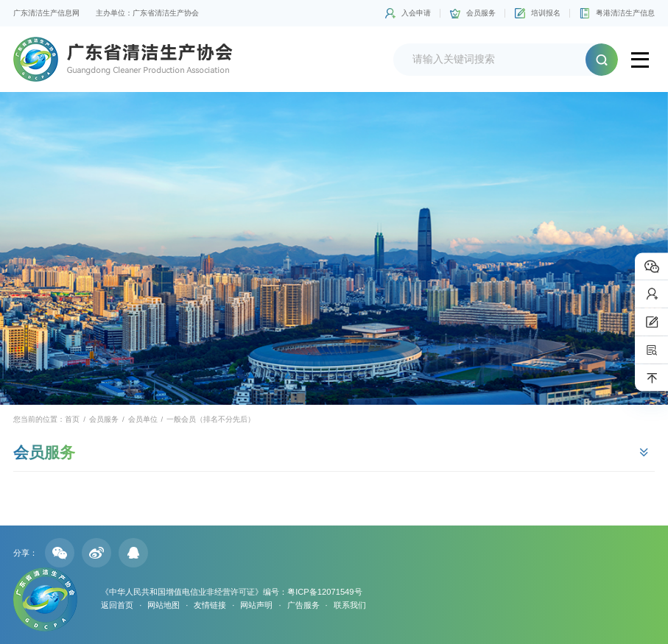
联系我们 (350, 605)
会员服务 (481, 13)
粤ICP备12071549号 (324, 592)
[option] (334, 248)
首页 (72, 419)
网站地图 (164, 605)
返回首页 (117, 605)
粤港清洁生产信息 (625, 13)
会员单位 (143, 419)
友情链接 (210, 605)
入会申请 (416, 13)
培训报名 (546, 13)
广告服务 (303, 605)
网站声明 (256, 605)
